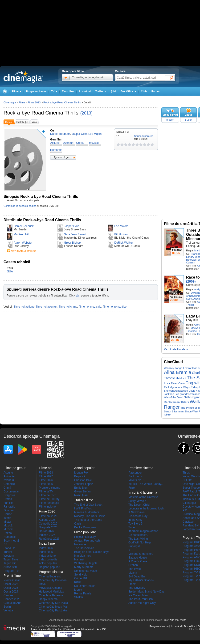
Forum (155, 91)
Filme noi (46, 468)
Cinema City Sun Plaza (53, 603)
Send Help (81, 575)
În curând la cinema (143, 492)
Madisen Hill (21, 234)
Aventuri (9, 480)
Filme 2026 (46, 480)
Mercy (78, 590)
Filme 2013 (34, 102)
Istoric (7, 518)
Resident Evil (191, 525)
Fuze (132, 488)
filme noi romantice (115, 307)
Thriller (190, 305)
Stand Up (9, 548)
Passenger (135, 473)
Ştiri (113, 91)
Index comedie (48, 559)
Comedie (9, 484)
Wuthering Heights (86, 563)
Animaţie (9, 476)
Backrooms (135, 476)
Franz (132, 584)
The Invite (135, 569)
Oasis (78, 524)
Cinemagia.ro (23, 77)
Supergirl (134, 546)
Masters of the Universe (143, 497)
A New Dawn (137, 512)
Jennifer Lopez (84, 484)
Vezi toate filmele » (176, 349)
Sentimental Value (86, 571)
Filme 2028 (46, 473)
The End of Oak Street (88, 505)
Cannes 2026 (12, 599)
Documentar (11, 491)
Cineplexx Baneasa (51, 595)
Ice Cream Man (138, 595)
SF (5, 544)
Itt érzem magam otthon (143, 531)
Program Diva (191, 565)
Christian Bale (83, 480)
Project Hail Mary (85, 537)
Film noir (9, 510)
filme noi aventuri (47, 307)
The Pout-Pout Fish (141, 599)
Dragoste (9, 495)
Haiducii (181, 378)
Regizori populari (49, 567)
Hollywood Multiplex (51, 592)
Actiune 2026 (47, 520)
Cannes (8, 595)
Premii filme (12, 576)
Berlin (7, 607)
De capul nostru (138, 535)
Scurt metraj (11, 541)
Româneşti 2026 (49, 539)
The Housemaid (84, 548)
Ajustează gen (62, 157)
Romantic (10, 537)
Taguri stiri (10, 563)
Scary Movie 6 (137, 501)
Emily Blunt (81, 488)
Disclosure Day (138, 516)
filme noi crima (68, 307)
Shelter (79, 597)
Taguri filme (11, 559)
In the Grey (135, 520)
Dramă (8, 499)
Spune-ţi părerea (144, 136)
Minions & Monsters (87, 512)
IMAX (42, 584)
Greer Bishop (72, 243)
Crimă (7, 488)
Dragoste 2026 (48, 527)
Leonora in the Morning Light (146, 508)
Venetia (8, 610)
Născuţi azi (81, 495)
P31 (185, 510)
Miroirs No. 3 (136, 480)
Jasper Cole (72, 226)
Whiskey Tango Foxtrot (178, 368)
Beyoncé (80, 476)
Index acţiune (47, 556)
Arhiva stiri (10, 567)
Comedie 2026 (48, 524)
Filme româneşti (49, 503)
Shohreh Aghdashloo (176, 391)
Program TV (11, 571)
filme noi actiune (24, 307)
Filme (22, 102)
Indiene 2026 (47, 535)
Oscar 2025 (11, 588)
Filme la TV (46, 491)
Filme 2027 (46, 476)
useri (170, 120)
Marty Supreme (84, 567)
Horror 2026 (46, 531)
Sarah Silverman (174, 411)
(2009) (191, 281)
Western (9, 556)
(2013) (86, 113)
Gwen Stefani (83, 491)
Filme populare (85, 532)
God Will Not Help (140, 542)
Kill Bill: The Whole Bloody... (146, 484)
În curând (85, 91)
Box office (190, 626)
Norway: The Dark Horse (90, 516)
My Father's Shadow (141, 580)
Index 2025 (46, 552)
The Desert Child (139, 505)
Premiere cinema (50, 488)
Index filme (47, 543)
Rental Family (83, 593)
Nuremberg (81, 544)
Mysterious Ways (180, 387)
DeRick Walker (124, 243)
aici (78, 296)
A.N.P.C (102, 629)
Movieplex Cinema (51, 588)
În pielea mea (83, 556)
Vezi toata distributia (24, 251)
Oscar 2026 (11, 584)
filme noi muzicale (90, 307)
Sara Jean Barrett (75, 234)
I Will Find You (83, 508)
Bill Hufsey (121, 234)
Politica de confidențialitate (80, 629)
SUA (10, 271)
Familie (8, 503)
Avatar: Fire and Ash (87, 541)
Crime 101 (81, 578)
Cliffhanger (189, 503)
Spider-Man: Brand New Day (146, 592)
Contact (58, 629)
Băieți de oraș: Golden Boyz (92, 552)
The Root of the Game (88, 520)
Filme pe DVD (48, 495)
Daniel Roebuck (24, 226)
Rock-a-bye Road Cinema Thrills (41, 113)
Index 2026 (46, 548)
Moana (133, 573)
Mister (7, 522)
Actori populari (48, 563)
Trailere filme (84, 500)
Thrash (187, 473)
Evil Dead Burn (138, 576)
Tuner (132, 527)
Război (8, 533)
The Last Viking (138, 539)
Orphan (133, 565)
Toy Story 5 (135, 524)
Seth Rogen (191, 397)
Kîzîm (78, 582)
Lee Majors (121, 226)
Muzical (8, 529)
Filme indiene (47, 507)
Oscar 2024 (11, 592)
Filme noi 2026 (48, 516)
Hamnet (79, 559)
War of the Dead (174, 397)
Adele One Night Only (142, 603)
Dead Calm (178, 383)
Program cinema (36, 91)
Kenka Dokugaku (85, 527)
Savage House (138, 558)
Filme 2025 (46, 484)
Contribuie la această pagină (20, 206)
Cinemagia (10, 102)
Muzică (8, 525)
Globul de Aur (12, 603)
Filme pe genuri (15, 468)
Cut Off (187, 480)
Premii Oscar (12, 580)
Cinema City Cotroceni (53, 580)
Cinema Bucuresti (50, 576)
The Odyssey (137, 588)
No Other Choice (85, 586)
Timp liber (68, 91)
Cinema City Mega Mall (53, 607)
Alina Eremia (178, 372)
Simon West (191, 411)
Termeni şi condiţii (41, 629)
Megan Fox (81, 473)
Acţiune (8, 473)
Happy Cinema (48, 599)
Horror (8, 514)
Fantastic (9, 507)
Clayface (188, 522)
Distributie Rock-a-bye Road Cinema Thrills (42, 220)
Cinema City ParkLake (53, 610)
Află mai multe (178, 620)
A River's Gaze (138, 561)
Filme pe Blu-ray (49, 499)
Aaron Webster (23, 243)
